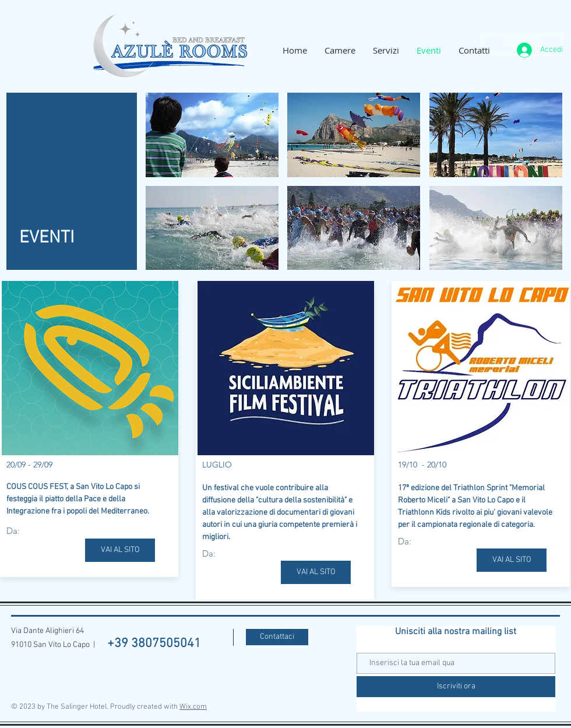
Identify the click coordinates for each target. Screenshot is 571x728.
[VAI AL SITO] (120, 550)
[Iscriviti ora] (456, 687)
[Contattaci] (277, 637)
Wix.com (193, 707)
